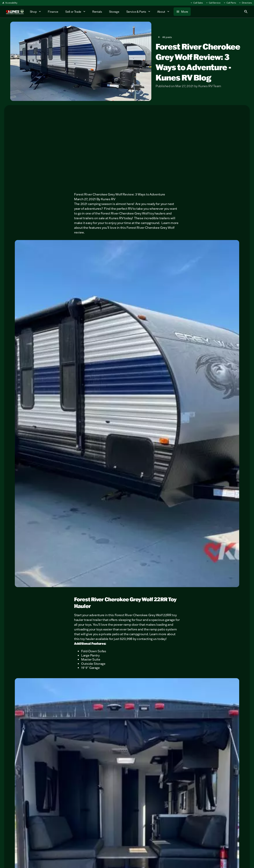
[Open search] (246, 12)
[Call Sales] (196, 3)
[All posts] (165, 37)
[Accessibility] (10, 3)
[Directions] (245, 3)
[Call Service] (213, 3)
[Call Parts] (230, 3)
